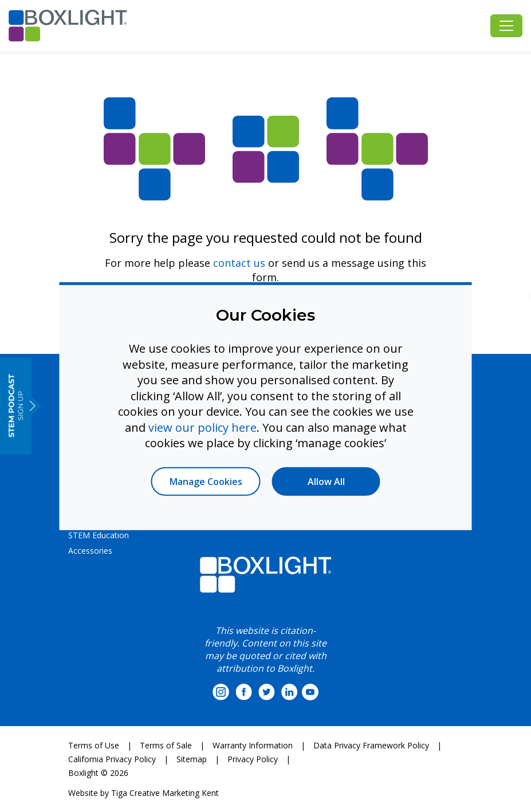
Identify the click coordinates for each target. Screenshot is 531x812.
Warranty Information (253, 745)
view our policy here (202, 427)
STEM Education (99, 535)
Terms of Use (94, 745)
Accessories (90, 551)
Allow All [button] (326, 481)
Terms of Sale (166, 745)
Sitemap (192, 759)
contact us (239, 263)
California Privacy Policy (112, 759)
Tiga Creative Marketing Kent (165, 793)
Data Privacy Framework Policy (371, 745)
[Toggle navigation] (506, 26)
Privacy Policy (253, 759)
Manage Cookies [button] (206, 481)
